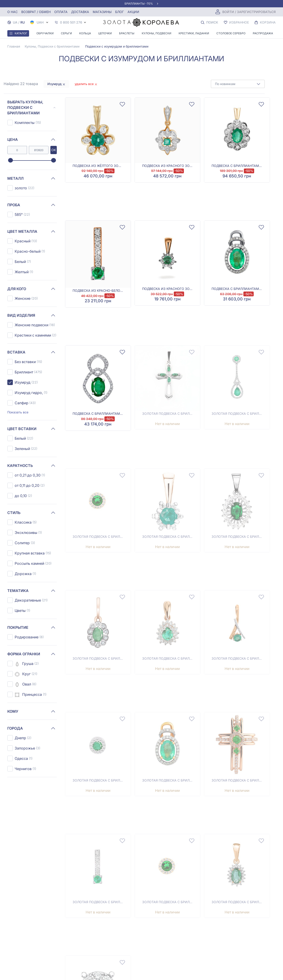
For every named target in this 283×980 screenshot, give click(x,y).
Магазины (102, 12)
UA (15, 22)
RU (23, 22)
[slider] (10, 161)
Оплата (61, 12)
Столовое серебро (231, 33)
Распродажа (263, 33)
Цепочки (105, 33)
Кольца (85, 33)
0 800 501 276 (71, 22)
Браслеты (127, 33)
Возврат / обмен (36, 12)
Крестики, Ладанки (194, 33)
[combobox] (238, 84)
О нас (12, 12)
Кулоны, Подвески (156, 33)
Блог (120, 12)
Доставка (80, 12)
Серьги (66, 33)
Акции (133, 12)
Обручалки (45, 33)
